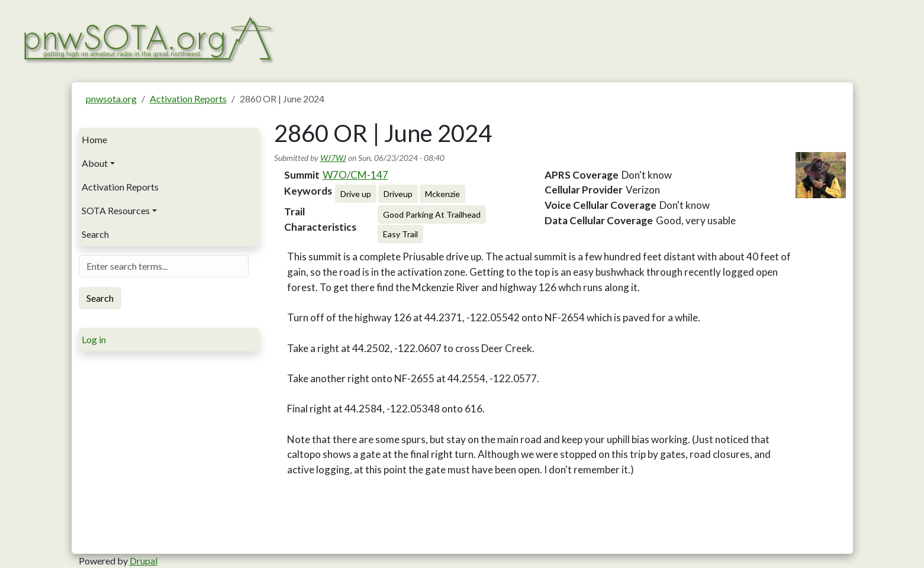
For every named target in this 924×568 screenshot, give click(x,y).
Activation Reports (188, 99)
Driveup (398, 194)
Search (95, 234)
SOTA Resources (116, 210)
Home (94, 139)
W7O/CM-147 (355, 175)
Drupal (144, 561)
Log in (94, 339)
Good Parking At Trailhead (432, 214)
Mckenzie (442, 194)
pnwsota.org (111, 99)
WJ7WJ (333, 158)
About (95, 163)
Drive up (356, 194)
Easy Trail (400, 234)
